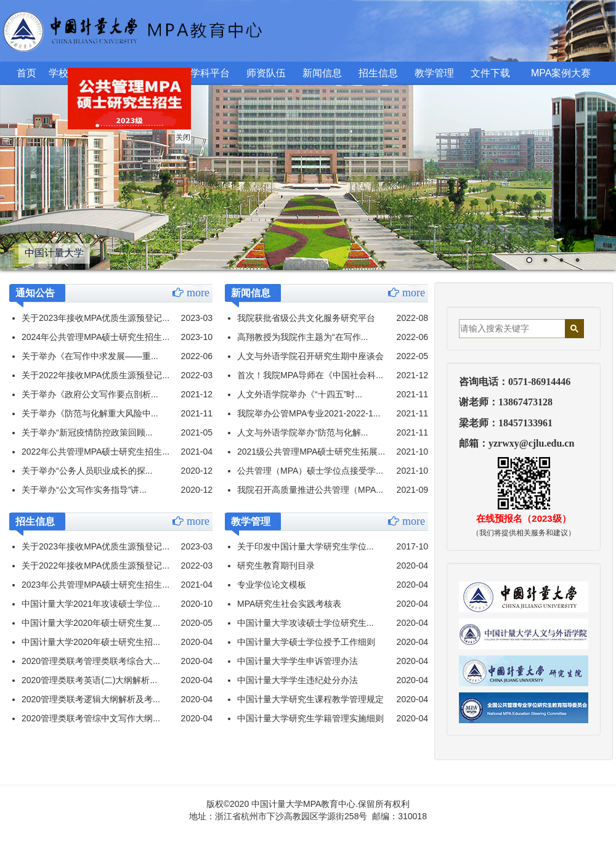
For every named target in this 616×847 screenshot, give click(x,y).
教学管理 (434, 73)
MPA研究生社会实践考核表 (289, 604)
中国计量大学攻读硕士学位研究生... (306, 623)
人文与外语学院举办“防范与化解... (302, 432)
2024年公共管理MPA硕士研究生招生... (95, 337)
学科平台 (210, 73)
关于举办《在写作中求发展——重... (90, 356)
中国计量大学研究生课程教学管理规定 (310, 699)
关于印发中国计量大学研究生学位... (306, 546)
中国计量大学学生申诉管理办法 (298, 661)
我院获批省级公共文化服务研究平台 (306, 318)
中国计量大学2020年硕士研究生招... (91, 642)
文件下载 (490, 73)
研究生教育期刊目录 (276, 565)
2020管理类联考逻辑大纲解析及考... (91, 699)
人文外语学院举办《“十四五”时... (300, 394)
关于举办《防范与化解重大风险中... (90, 413)
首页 (26, 73)
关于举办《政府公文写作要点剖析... (90, 394)
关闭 (176, 131)
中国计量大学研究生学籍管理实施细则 (310, 718)
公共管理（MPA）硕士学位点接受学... (310, 471)
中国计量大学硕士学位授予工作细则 (306, 642)
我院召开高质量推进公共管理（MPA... (310, 490)
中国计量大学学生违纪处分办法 (298, 680)
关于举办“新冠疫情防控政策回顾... (87, 432)
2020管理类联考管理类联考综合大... (91, 661)
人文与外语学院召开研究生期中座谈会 (310, 356)
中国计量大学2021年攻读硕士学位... (91, 604)
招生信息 (378, 73)
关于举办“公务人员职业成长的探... (87, 471)
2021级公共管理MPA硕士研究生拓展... (311, 452)
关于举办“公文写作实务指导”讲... (84, 490)
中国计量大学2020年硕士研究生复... (91, 623)
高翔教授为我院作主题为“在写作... (302, 337)
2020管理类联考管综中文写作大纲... (91, 718)
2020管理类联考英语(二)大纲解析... (89, 680)
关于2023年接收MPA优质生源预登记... (95, 318)
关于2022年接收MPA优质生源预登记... (95, 375)
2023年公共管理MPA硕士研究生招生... (95, 585)
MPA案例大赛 (561, 73)
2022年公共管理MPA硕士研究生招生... (95, 452)
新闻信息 (322, 73)
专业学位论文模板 (272, 585)
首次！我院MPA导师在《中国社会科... (310, 375)
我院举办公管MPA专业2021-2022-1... (309, 413)
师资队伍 (266, 73)
